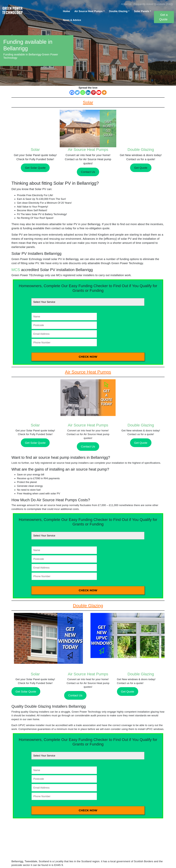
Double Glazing (118, 11)
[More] (104, 92)
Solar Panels (142, 11)
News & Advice (72, 20)
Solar (35, 150)
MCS (16, 270)
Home (66, 11)
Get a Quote (163, 17)
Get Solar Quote (35, 168)
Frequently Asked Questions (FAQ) (153, 4)
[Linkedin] (88, 92)
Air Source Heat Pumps (88, 11)
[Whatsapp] (83, 92)
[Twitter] (77, 92)
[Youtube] (99, 92)
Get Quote (141, 168)
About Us (126, 4)
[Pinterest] (93, 92)
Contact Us (88, 172)
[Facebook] (72, 92)
